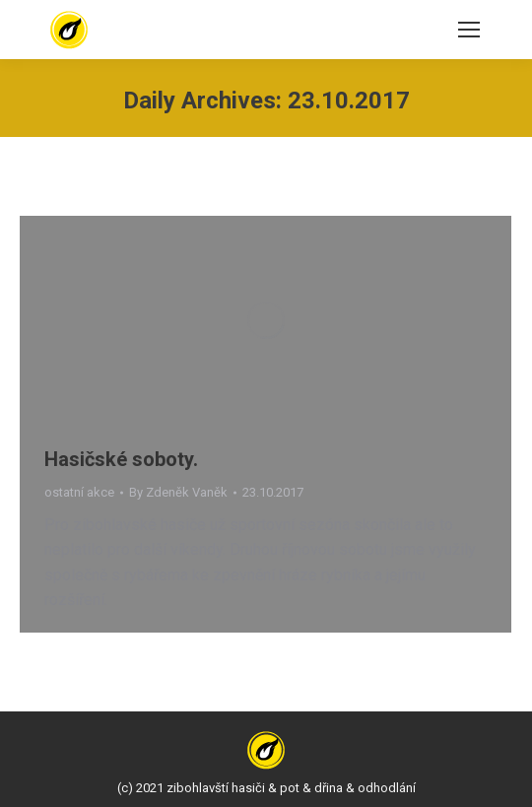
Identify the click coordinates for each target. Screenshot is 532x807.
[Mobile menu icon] (469, 30)
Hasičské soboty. (121, 459)
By (178, 492)
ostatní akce (79, 492)
